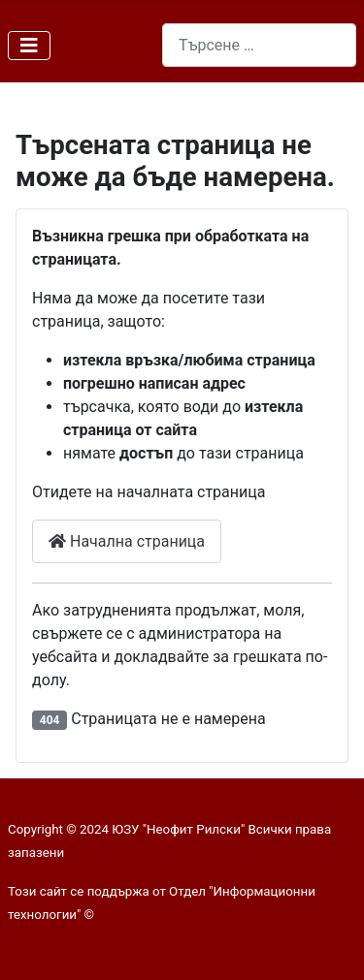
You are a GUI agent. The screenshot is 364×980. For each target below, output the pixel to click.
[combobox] (259, 45)
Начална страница (127, 541)
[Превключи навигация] (29, 46)
